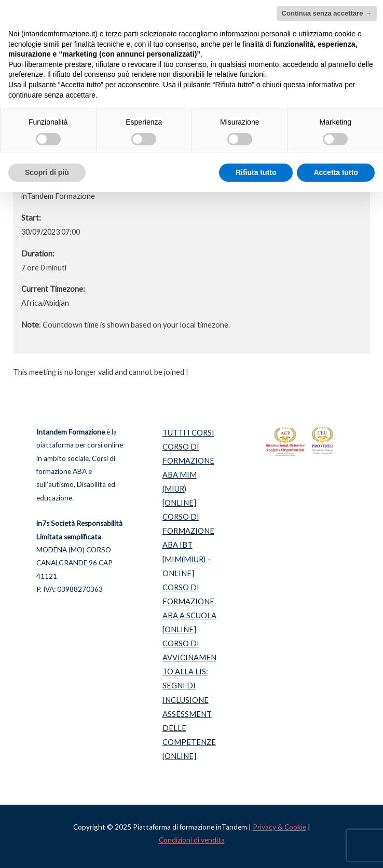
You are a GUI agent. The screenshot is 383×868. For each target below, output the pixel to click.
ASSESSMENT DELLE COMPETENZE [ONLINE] (189, 735)
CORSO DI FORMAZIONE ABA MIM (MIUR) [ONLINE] (188, 475)
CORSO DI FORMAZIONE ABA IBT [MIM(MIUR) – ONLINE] (188, 545)
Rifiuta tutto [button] (256, 172)
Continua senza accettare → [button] (327, 13)
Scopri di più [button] (47, 172)
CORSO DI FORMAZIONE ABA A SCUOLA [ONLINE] (189, 608)
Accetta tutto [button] (336, 172)
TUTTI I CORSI (188, 433)
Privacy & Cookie (279, 827)
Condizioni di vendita (192, 840)
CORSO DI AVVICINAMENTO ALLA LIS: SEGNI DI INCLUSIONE (189, 672)
